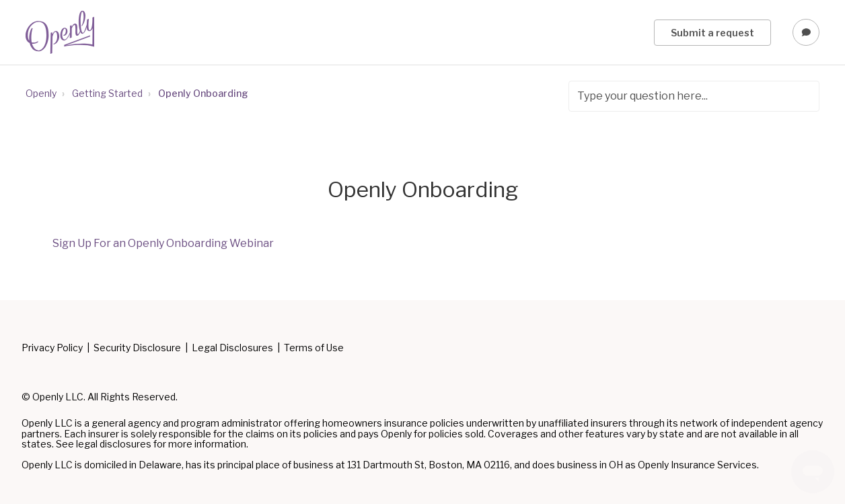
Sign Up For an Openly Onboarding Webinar (163, 243)
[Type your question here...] (694, 96)
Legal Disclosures (232, 348)
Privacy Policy (52, 348)
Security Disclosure (137, 348)
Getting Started (107, 93)
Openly (41, 93)
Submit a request (712, 33)
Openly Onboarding (203, 93)
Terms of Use (314, 348)
